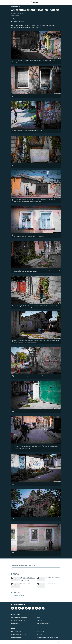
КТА (28, 642)
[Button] (15, 19)
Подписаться (15, 623)
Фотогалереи (15, 7)
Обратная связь (41, 632)
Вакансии (39, 634)
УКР (44, 642)
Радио (38, 618)
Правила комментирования (19, 634)
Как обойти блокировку (43, 623)
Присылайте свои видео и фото (19, 618)
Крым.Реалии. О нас (17, 632)
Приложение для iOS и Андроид (20, 620)
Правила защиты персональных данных (47, 637)
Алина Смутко (15, 16)
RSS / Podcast (40, 620)
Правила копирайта (17, 637)
